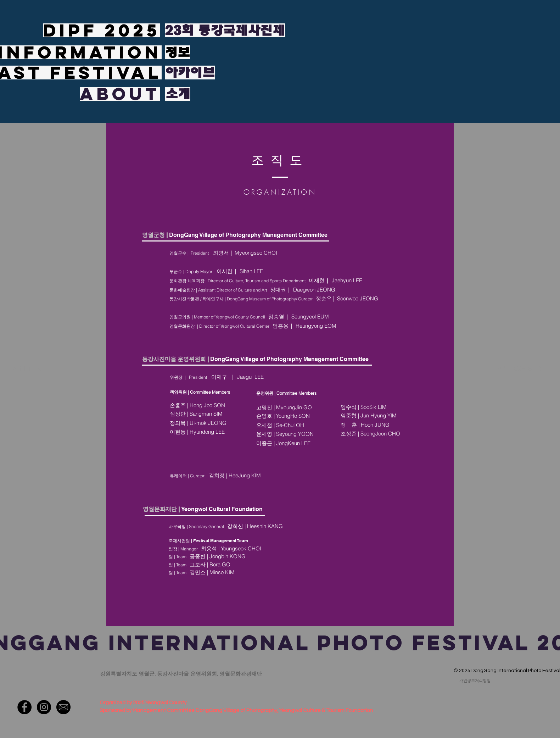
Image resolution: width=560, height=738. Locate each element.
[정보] (177, 52)
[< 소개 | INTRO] (32, 369)
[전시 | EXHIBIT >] (520, 369)
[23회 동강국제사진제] (225, 30)
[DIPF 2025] (102, 30)
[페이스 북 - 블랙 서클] (24, 707)
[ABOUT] (120, 94)
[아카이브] (190, 73)
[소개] (178, 94)
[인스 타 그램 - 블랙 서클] (44, 707)
